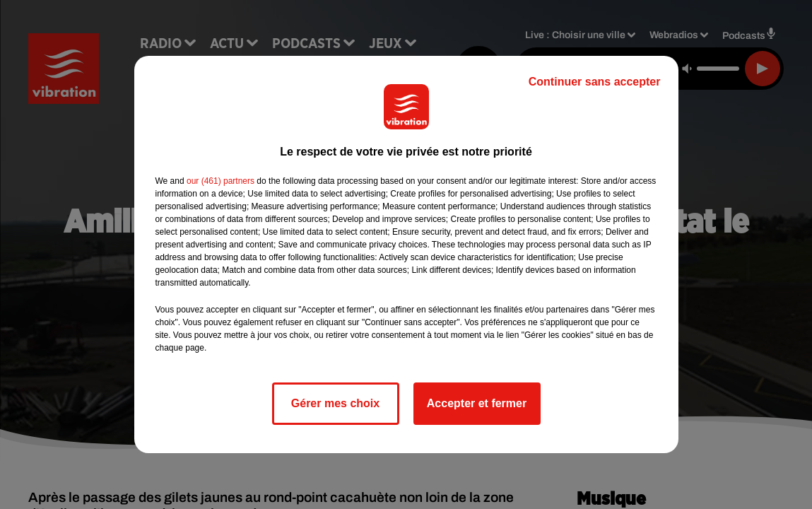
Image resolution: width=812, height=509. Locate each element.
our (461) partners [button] (220, 181)
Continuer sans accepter (595, 82)
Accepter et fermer (477, 403)
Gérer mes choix (335, 403)
